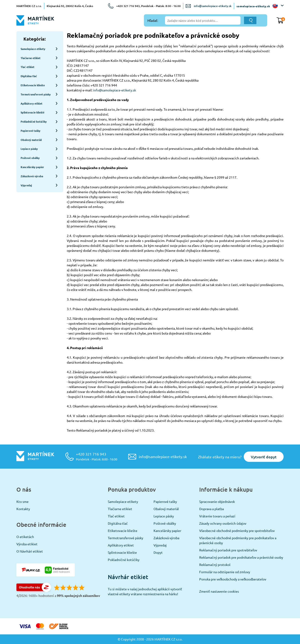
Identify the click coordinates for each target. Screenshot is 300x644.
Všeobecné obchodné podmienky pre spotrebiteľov (237, 531)
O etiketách (25, 537)
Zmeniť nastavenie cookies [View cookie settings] (219, 591)
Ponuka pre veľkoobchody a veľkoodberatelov (233, 579)
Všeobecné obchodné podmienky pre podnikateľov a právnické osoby (238, 540)
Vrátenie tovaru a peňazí (217, 516)
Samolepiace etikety (123, 501)
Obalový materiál (166, 509)
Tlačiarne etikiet (120, 509)
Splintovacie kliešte (122, 552)
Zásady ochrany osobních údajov (223, 523)
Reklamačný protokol (215, 565)
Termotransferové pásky (126, 538)
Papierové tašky (165, 501)
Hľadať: (153, 20)
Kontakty (23, 509)
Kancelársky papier (167, 531)
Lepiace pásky (164, 516)
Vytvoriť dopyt (264, 457)
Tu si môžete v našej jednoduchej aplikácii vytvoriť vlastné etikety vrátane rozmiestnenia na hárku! (145, 591)
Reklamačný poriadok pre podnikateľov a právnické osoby (241, 557)
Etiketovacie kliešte (123, 531)
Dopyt (158, 552)
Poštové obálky (165, 523)
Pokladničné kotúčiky (124, 560)
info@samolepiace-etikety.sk (213, 6)
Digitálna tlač (118, 523)
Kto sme (22, 501)
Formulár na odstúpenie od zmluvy (225, 572)
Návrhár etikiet (128, 577)
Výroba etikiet (27, 544)
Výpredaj (160, 545)
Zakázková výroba (166, 538)
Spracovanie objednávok (217, 501)
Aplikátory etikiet (121, 545)
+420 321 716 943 (97, 456)
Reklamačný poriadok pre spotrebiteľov (228, 550)
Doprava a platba (212, 509)
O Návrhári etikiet (30, 551)
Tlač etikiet (116, 516)
